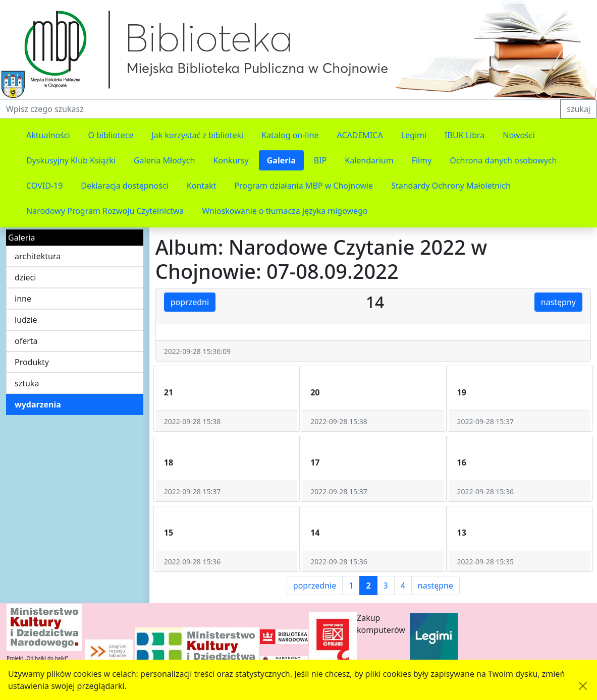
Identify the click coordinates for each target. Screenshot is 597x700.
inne (23, 299)
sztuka (27, 383)
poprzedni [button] (190, 302)
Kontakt (202, 186)
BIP (320, 160)
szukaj (579, 109)
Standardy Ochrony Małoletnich (451, 186)
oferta (26, 341)
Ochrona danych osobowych (503, 160)
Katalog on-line (290, 135)
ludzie (26, 320)
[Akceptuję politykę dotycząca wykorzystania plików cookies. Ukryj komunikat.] (583, 686)
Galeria (281, 160)
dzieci (25, 277)
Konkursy (231, 160)
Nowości (519, 135)
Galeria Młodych (165, 160)
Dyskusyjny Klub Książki (71, 160)
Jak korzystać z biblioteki (197, 135)
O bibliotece (111, 135)
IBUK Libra (465, 135)
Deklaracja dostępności (124, 186)
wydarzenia (38, 404)
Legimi (414, 135)
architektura (38, 256)
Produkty (32, 362)
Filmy (422, 160)
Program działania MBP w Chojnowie (304, 186)
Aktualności (48, 135)
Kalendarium (369, 160)
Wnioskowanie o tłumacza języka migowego (285, 211)
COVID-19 (44, 186)
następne (436, 586)
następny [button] (558, 302)
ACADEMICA (360, 135)
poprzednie (315, 586)
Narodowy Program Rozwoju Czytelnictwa (105, 211)
